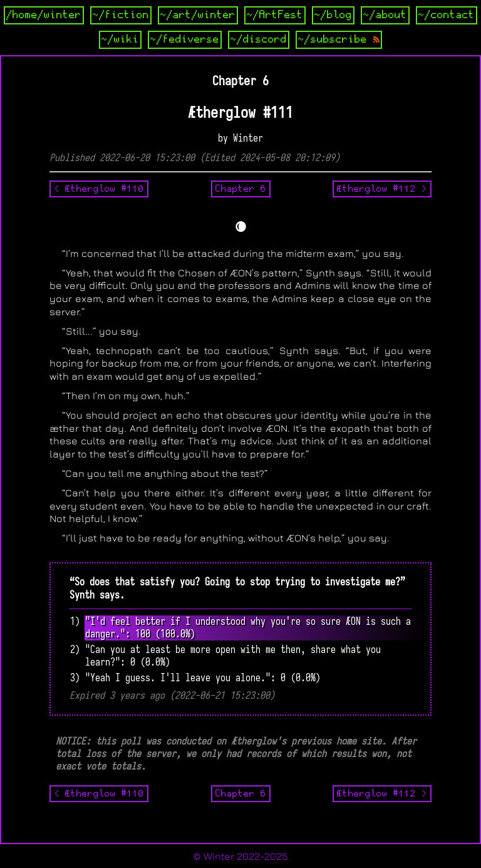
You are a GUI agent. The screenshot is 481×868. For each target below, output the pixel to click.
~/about (385, 15)
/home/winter (44, 15)
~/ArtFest (275, 15)
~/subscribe (339, 39)
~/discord (259, 39)
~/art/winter (198, 15)
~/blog (333, 15)
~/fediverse (185, 39)
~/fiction (121, 15)
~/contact (447, 15)
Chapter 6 (241, 189)
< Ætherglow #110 (99, 189)
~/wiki (120, 39)
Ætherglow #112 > (382, 189)
